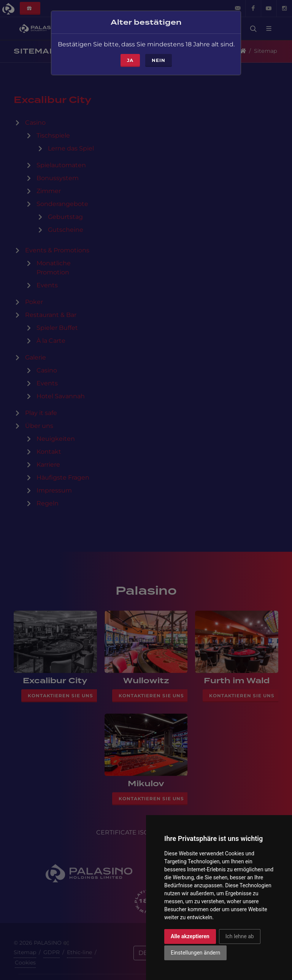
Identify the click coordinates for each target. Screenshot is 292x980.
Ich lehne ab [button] (240, 936)
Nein (159, 52)
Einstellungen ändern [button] (195, 953)
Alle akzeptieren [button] (190, 936)
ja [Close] (130, 52)
